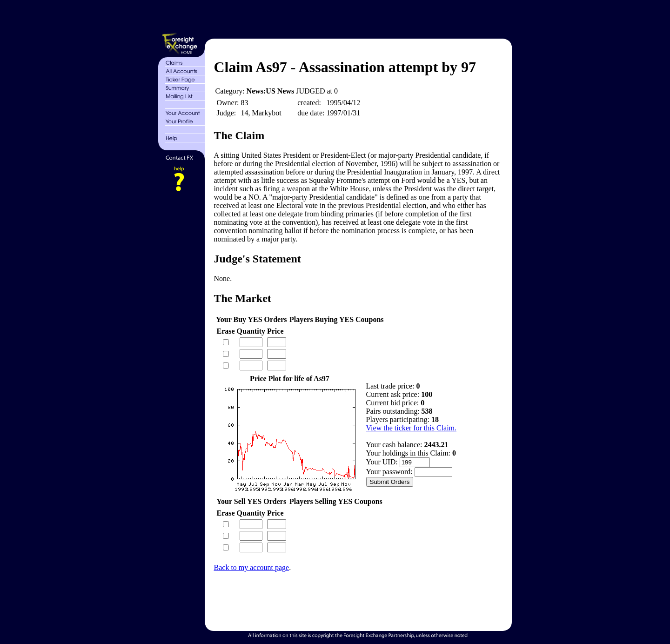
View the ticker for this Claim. (412, 428)
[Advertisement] (357, 18)
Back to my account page (252, 567)
